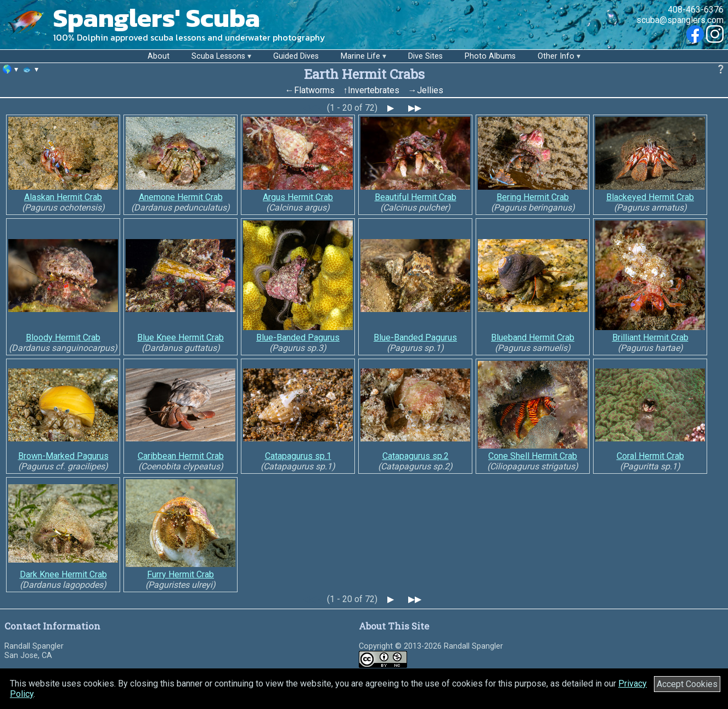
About (159, 56)
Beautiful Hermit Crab (416, 197)
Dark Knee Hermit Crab (63, 574)
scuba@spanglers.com (680, 20)
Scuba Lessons (218, 56)
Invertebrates (374, 90)
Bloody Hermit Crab (63, 338)
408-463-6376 (696, 10)
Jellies (430, 90)
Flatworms (314, 90)
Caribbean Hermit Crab (181, 456)
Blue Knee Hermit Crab (180, 338)
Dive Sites (425, 56)
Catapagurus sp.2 (416, 456)
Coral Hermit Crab (650, 456)
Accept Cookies (687, 684)
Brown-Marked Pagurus (63, 456)
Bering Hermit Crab (533, 197)
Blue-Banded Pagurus (298, 338)
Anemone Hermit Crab (181, 197)
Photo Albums (490, 56)
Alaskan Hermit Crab (63, 197)
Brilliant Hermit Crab (650, 338)
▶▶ (415, 108)
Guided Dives (296, 56)
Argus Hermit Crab (298, 197)
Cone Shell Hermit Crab (533, 456)
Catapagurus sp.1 (298, 456)
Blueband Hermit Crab (533, 338)
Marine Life (360, 56)
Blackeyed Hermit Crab (650, 197)
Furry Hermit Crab (180, 574)
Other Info (556, 56)
